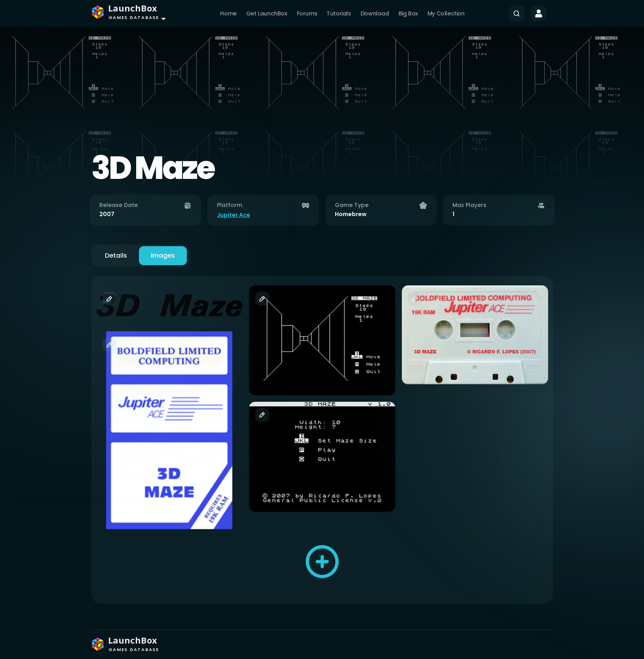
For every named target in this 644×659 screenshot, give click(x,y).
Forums (307, 13)
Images (163, 255)
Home (228, 13)
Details (116, 255)
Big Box (408, 13)
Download (375, 13)
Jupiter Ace (234, 215)
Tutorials (339, 13)
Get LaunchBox (267, 13)
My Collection (446, 13)
